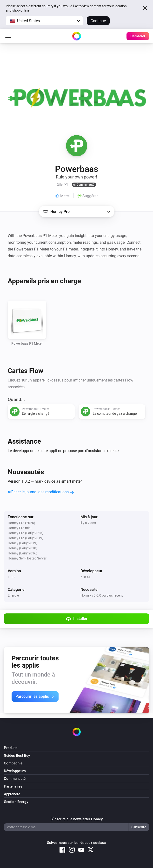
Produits (11, 748)
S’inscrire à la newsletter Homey (77, 819)
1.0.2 (12, 577)
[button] (44, 21)
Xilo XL (86, 577)
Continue (98, 21)
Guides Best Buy (17, 756)
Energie (13, 595)
